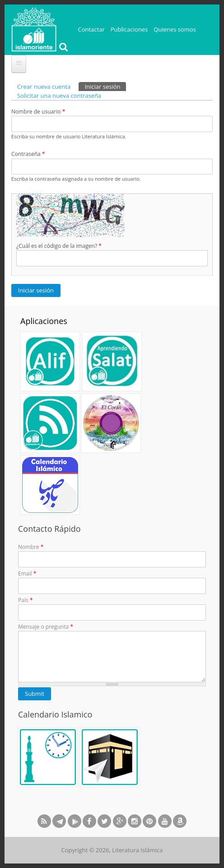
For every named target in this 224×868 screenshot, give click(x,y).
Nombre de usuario (38, 112)
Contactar (91, 29)
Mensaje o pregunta (46, 627)
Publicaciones (129, 29)
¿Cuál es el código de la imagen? (59, 246)
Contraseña (28, 154)
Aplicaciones (44, 321)
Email (27, 573)
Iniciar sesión (105, 86)
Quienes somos (175, 29)
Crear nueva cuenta (44, 87)
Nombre (31, 547)
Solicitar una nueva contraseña (59, 96)
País (26, 600)
